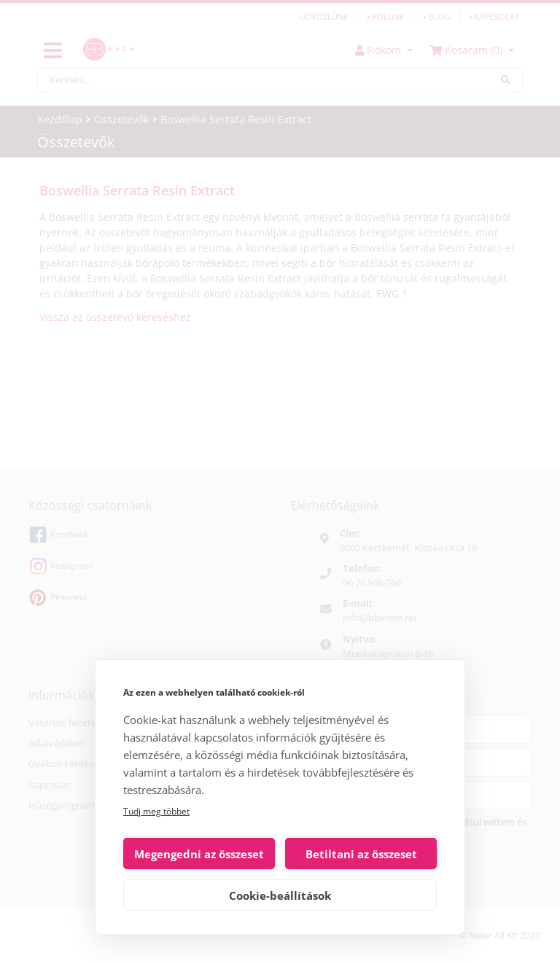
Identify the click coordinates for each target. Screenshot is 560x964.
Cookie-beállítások (280, 895)
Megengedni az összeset (199, 854)
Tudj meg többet (156, 811)
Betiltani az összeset (361, 854)
